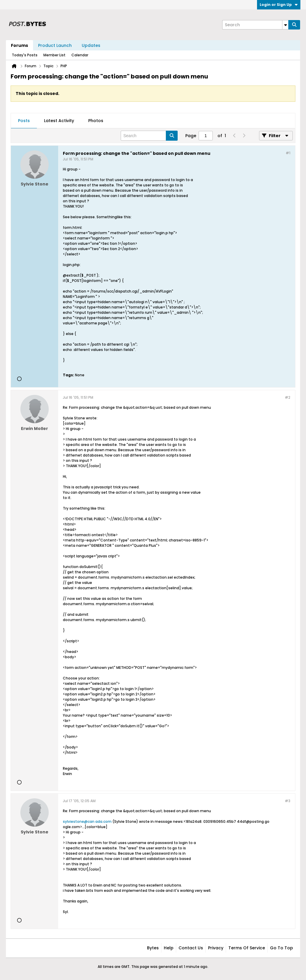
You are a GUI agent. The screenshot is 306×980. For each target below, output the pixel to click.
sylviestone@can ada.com (87, 821)
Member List (54, 55)
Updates (91, 45)
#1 (288, 153)
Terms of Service (247, 948)
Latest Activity (59, 121)
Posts (24, 121)
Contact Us (191, 948)
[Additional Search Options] (285, 25)
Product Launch (55, 45)
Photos (96, 121)
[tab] (24, 121)
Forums (19, 45)
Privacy (216, 948)
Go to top (282, 948)
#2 (288, 397)
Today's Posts (25, 55)
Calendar (80, 55)
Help (169, 948)
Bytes (153, 948)
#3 (288, 801)
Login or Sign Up (279, 5)
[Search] (255, 25)
